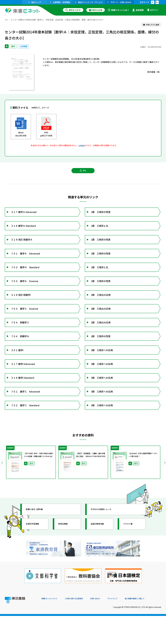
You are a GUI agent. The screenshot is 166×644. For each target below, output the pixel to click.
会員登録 (138, 10)
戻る (83, 173)
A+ (157, 2)
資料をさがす (73, 10)
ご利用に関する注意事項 (79, 627)
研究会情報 (65, 557)
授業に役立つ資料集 (37, 542)
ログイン (152, 10)
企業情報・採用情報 (60, 2)
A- (153, 2)
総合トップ (35, 2)
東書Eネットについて (51, 627)
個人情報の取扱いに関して (149, 627)
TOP (7, 20)
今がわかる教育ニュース (104, 542)
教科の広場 (96, 10)
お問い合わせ (104, 627)
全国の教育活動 (100, 557)
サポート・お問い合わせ (120, 2)
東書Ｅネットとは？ (119, 10)
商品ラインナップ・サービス (89, 2)
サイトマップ (124, 627)
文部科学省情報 (35, 557)
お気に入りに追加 (150, 25)
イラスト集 (130, 557)
